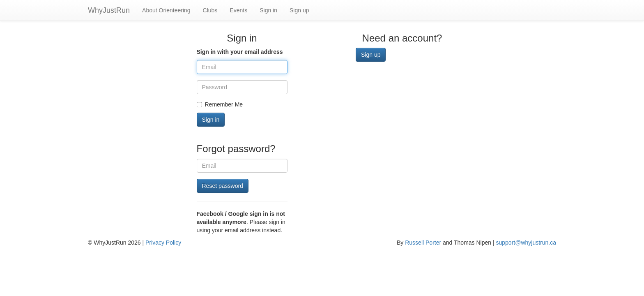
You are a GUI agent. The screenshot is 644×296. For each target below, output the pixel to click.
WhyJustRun (109, 10)
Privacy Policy (163, 243)
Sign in (268, 10)
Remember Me (220, 104)
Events (238, 10)
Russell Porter (423, 243)
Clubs (210, 10)
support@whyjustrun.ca (526, 243)
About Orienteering (166, 10)
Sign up (299, 10)
